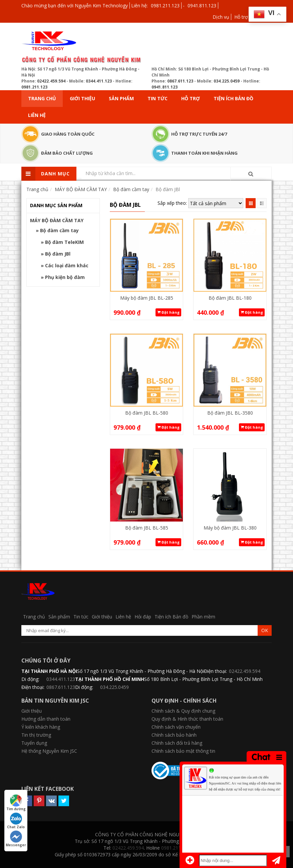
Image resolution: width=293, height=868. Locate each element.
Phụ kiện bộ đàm (65, 277)
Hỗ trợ (241, 17)
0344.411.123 (99, 81)
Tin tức (158, 98)
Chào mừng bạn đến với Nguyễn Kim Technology (75, 6)
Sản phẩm (121, 98)
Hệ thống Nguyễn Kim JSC (49, 751)
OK (265, 630)
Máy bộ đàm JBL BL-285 (147, 298)
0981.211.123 (165, 6)
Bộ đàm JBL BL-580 (147, 413)
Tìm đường (16, 803)
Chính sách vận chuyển (176, 727)
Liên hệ (37, 115)
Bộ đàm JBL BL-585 (147, 528)
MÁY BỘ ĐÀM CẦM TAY (57, 220)
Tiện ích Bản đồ (233, 98)
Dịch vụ (221, 17)
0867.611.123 (180, 81)
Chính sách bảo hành (174, 735)
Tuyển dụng (34, 743)
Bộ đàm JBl (58, 254)
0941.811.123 (202, 6)
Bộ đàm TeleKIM (64, 242)
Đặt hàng (168, 312)
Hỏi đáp (143, 617)
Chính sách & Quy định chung (183, 711)
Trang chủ (42, 98)
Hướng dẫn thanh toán (46, 719)
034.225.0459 (227, 81)
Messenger (16, 839)
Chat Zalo (16, 821)
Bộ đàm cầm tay (59, 230)
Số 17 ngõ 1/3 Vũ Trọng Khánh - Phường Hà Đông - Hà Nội (140, 671)
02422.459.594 (51, 81)
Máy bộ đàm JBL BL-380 (230, 528)
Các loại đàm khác (67, 265)
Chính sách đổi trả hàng (177, 743)
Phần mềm (203, 617)
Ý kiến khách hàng (41, 727)
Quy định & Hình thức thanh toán (187, 719)
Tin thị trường (36, 735)
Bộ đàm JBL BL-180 (230, 298)
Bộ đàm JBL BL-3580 (230, 413)
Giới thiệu (82, 98)
